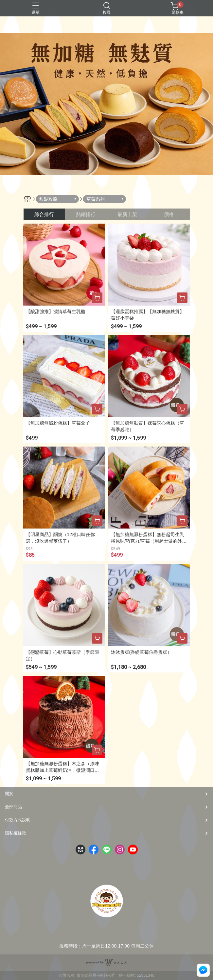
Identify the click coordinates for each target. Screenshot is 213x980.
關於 (9, 794)
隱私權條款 (16, 833)
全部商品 (13, 807)
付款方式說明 (18, 820)
